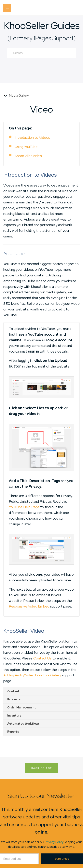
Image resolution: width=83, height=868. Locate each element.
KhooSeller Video (28, 156)
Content (13, 691)
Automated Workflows (23, 724)
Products (14, 699)
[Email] (19, 859)
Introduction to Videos (32, 137)
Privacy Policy (54, 842)
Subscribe (62, 859)
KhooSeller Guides (42, 25)
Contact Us (42, 658)
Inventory (14, 716)
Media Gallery (19, 96)
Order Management (22, 707)
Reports (13, 732)
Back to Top (42, 768)
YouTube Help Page (24, 507)
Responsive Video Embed (29, 606)
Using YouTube (26, 147)
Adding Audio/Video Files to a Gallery (32, 675)
